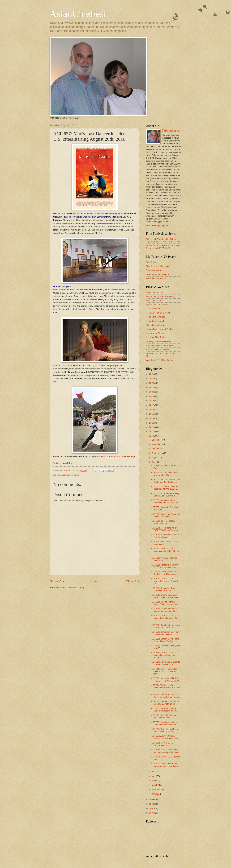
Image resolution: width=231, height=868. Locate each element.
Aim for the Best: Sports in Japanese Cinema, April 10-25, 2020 (163, 247)
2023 (152, 378)
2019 (152, 396)
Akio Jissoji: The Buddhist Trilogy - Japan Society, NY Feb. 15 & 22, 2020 (163, 240)
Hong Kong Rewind (155, 321)
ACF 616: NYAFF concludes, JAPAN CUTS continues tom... (164, 671)
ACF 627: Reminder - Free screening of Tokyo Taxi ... (164, 589)
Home (95, 581)
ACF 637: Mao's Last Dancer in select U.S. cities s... (165, 515)
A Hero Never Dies (155, 292)
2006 (152, 813)
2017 (152, 405)
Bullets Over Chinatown (157, 305)
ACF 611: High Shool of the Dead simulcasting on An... (165, 710)
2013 (152, 423)
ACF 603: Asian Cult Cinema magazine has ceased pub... (165, 765)
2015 (152, 414)
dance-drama (73, 475)
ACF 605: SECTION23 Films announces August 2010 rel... (166, 751)
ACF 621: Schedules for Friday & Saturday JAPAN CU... (165, 633)
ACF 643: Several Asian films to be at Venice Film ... (166, 474)
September (157, 453)
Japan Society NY (154, 270)
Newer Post (57, 581)
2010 (152, 436)
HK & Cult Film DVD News (158, 313)
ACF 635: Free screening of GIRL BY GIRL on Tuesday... (165, 529)
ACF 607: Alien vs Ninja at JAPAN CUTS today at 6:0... (165, 737)
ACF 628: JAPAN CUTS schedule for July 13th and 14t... (164, 581)
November (157, 444)
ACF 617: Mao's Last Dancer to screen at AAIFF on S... (165, 663)
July (154, 462)
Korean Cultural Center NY (158, 274)
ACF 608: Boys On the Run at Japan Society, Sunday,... (165, 730)
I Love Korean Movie (155, 325)
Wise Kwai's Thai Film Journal (160, 360)
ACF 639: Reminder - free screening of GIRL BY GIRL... (166, 501)
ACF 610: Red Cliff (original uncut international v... (164, 716)
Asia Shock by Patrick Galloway (160, 296)
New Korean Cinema (156, 333)
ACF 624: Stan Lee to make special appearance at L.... (164, 610)
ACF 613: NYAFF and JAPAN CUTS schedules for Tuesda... (166, 696)
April (154, 781)
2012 (152, 427)
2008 (152, 804)
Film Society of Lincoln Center (160, 266)
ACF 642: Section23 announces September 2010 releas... (166, 481)
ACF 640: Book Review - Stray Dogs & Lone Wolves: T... (165, 495)
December (157, 440)
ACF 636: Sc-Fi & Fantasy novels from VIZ (163, 522)
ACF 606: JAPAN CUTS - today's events (163, 744)
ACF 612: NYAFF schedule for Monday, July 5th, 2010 (165, 703)
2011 (152, 432)
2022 (152, 383)
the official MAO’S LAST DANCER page (115, 457)
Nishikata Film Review (156, 337)
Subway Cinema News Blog (159, 341)
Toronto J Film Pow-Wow (157, 349)
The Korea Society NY (156, 278)
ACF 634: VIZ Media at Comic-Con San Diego (165, 536)
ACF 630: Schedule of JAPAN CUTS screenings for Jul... (165, 566)
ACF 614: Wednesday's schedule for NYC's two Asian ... (166, 688)
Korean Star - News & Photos (159, 329)
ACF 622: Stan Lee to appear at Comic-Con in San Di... (166, 626)
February (156, 789)
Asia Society (152, 262)
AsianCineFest (78, 14)
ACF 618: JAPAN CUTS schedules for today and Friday (163, 655)
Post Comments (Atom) (73, 588)
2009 (152, 800)
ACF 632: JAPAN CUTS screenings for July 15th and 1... (165, 551)
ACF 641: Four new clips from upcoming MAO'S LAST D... (165, 488)
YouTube (67, 463)
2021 (152, 387)
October (156, 449)
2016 (152, 410)
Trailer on (58, 463)
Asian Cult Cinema (155, 300)
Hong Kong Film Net (155, 317)
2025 (152, 374)
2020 (152, 392)
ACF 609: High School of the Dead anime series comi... (164, 723)
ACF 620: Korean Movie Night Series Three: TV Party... (165, 640)
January (156, 794)
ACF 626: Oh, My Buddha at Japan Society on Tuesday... (165, 596)
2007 (152, 808)
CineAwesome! (153, 309)
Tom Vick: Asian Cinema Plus (159, 345)
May (154, 776)
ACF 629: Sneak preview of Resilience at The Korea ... (164, 573)
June (154, 772)
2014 (152, 418)
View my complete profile (157, 225)
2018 (152, 401)
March (155, 785)
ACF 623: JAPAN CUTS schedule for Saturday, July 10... (165, 618)
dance (63, 475)
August (155, 457)
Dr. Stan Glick (172, 131)
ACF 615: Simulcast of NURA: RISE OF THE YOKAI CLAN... (166, 679)
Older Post (133, 581)
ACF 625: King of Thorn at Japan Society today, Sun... (165, 603)
